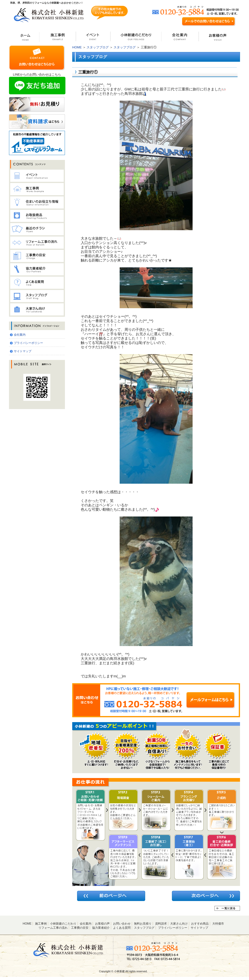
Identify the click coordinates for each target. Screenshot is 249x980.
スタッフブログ (98, 47)
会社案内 (20, 335)
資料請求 (161, 924)
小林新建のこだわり (63, 924)
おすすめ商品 (200, 924)
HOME (77, 47)
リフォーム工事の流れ (53, 928)
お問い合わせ (122, 924)
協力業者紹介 (101, 928)
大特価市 (218, 924)
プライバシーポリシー (28, 343)
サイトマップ (23, 351)
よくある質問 (122, 928)
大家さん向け (179, 924)
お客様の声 (102, 924)
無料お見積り (143, 924)
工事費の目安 (80, 928)
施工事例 (41, 924)
